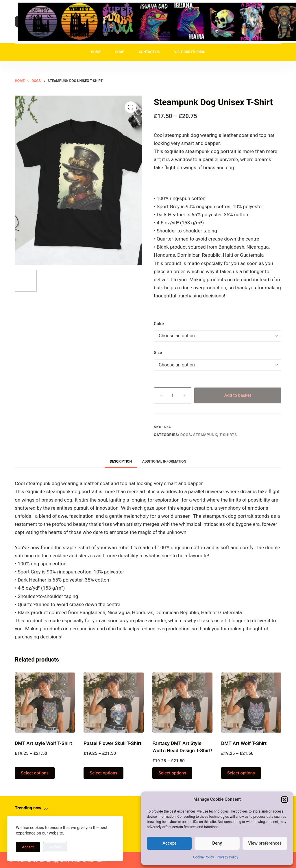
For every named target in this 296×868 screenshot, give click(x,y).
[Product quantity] (173, 395)
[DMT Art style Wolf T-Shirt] (45, 703)
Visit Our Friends (189, 52)
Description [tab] (121, 461)
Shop (120, 52)
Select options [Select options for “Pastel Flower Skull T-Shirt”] (103, 773)
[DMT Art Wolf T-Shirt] (251, 703)
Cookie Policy (203, 857)
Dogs (186, 435)
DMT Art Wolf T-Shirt (244, 743)
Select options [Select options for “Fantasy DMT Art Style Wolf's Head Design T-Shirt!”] (172, 773)
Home (96, 52)
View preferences (265, 843)
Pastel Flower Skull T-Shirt (112, 743)
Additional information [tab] (164, 461)
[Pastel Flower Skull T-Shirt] (114, 703)
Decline (55, 847)
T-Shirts (228, 435)
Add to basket (238, 395)
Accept (169, 843)
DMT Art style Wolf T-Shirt (43, 743)
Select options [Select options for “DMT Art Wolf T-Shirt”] (241, 773)
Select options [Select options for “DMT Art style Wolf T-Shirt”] (35, 773)
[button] (284, 800)
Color (159, 324)
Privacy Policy (227, 857)
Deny (217, 843)
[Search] (284, 22)
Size (158, 353)
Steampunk (205, 435)
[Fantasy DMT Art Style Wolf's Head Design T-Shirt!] (182, 703)
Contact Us (149, 52)
